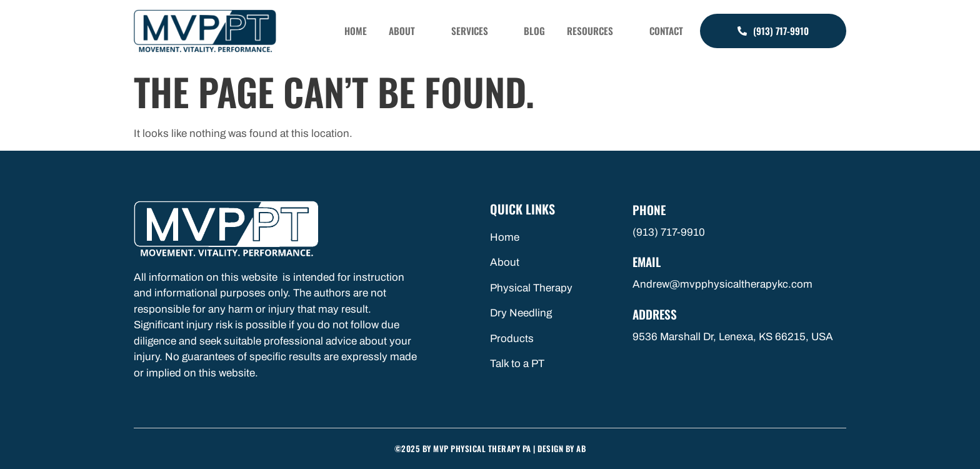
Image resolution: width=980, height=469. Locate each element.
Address (656, 313)
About (437, 31)
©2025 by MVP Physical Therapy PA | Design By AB (490, 448)
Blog (551, 31)
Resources (605, 31)
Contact (669, 31)
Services (498, 31)
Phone (650, 209)
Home (393, 31)
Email (648, 261)
